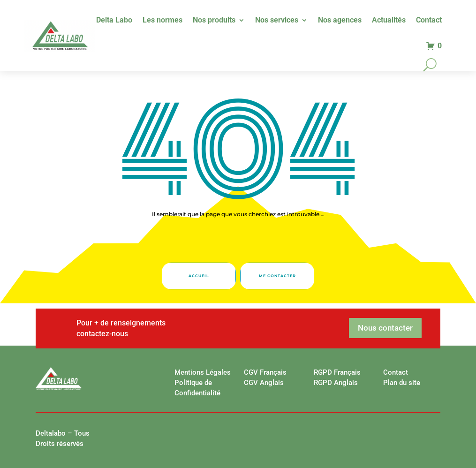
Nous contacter (385, 328)
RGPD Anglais (336, 383)
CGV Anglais (264, 383)
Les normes (162, 21)
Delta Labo (114, 21)
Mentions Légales (203, 372)
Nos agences (340, 21)
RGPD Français (337, 372)
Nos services (277, 21)
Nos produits (214, 21)
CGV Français (265, 372)
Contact (429, 21)
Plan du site (402, 383)
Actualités (389, 21)
